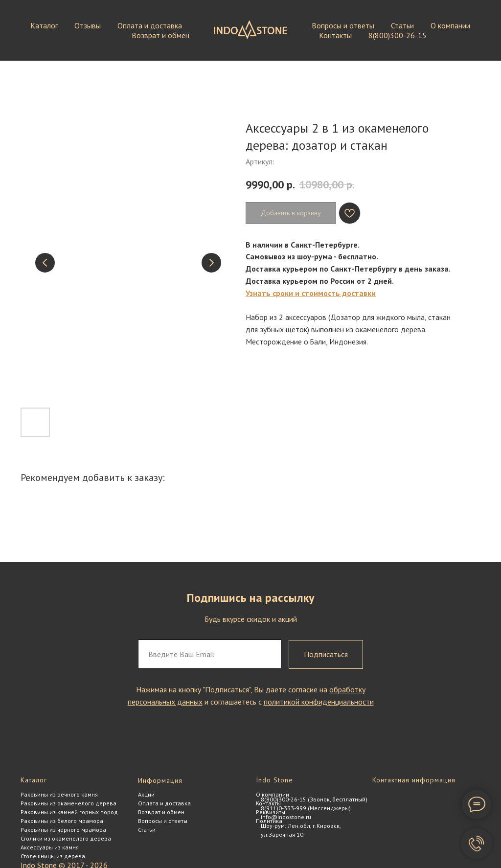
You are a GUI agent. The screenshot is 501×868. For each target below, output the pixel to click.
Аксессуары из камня (50, 847)
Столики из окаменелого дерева (66, 838)
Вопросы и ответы (343, 25)
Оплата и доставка (150, 25)
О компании (450, 25)
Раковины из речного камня (59, 794)
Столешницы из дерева (53, 856)
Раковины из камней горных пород (69, 812)
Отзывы (88, 25)
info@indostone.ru (286, 817)
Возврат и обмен (160, 35)
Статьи (402, 25)
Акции (146, 794)
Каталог (44, 25)
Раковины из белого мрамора (62, 821)
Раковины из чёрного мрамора (63, 830)
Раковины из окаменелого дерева (68, 803)
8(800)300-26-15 (398, 35)
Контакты (335, 35)
